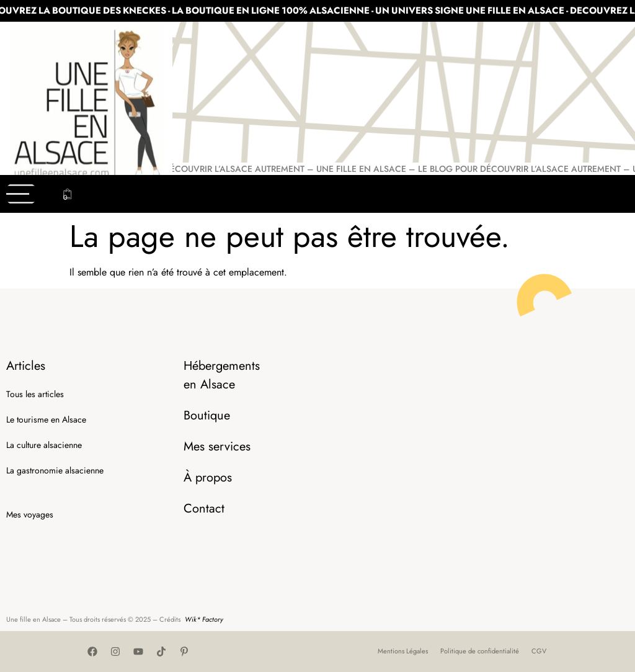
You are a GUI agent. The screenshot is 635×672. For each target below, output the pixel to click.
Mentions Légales (403, 651)
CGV (539, 651)
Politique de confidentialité (480, 651)
